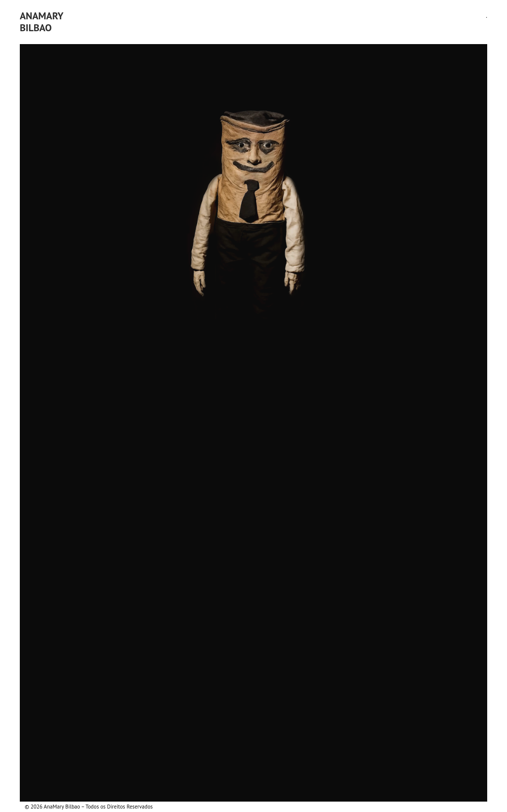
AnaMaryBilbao (42, 22)
